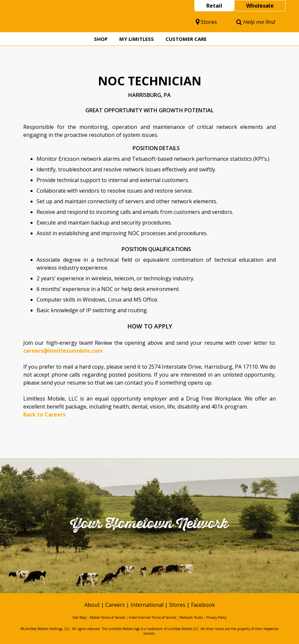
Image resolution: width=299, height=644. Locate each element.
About (92, 605)
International (147, 605)
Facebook (203, 605)
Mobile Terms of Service (107, 617)
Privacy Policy (216, 617)
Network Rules (191, 617)
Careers (115, 605)
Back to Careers (44, 414)
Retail (214, 6)
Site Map (79, 617)
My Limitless (137, 39)
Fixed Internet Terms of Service (152, 617)
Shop (101, 39)
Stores (206, 22)
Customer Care (186, 39)
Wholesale (260, 6)
